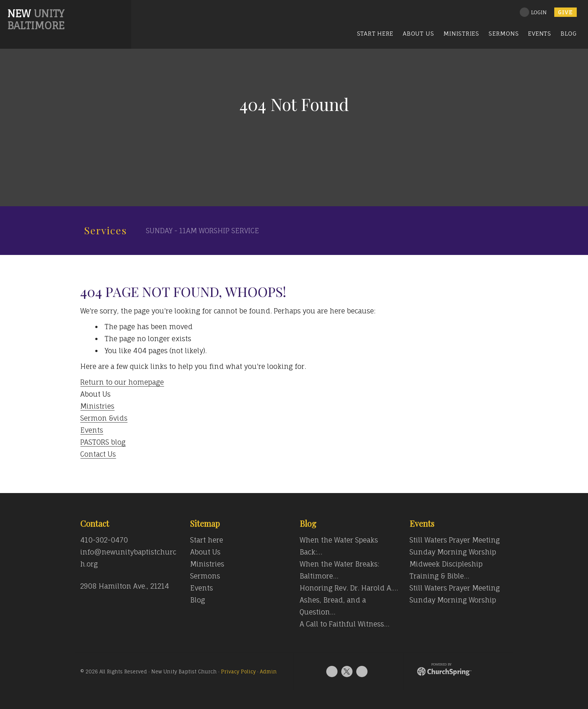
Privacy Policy (238, 672)
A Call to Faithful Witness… (344, 624)
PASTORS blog (103, 442)
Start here (207, 540)
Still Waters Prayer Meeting (455, 540)
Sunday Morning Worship (453, 552)
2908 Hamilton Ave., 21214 (125, 586)
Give (565, 12)
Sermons (205, 576)
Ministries (97, 406)
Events (92, 430)
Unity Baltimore (36, 19)
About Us (205, 552)
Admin (268, 672)
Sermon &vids (104, 418)
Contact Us (98, 454)
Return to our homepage (122, 382)
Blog (198, 600)
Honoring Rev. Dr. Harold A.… (349, 588)
